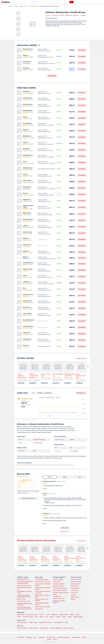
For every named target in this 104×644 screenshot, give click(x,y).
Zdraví (16, 6)
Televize (72, 615)
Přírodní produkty (33, 6)
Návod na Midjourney (56, 628)
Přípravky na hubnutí (58, 586)
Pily (47, 617)
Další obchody (52, 76)
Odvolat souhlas (76, 637)
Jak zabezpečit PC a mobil (61, 622)
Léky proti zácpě (75, 588)
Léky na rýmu (74, 593)
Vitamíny (73, 595)
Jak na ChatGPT (44, 628)
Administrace (42, 637)
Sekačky (51, 617)
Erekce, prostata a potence (60, 590)
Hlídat (76, 15)
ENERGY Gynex (21, 599)
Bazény (70, 617)
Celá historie (48, 393)
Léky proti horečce (76, 584)
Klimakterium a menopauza (60, 588)
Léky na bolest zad (76, 579)
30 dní (34, 393)
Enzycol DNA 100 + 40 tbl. (24, 601)
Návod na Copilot (34, 628)
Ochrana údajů (51, 637)
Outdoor (64, 617)
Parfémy (42, 617)
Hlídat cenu (81, 393)
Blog (35, 637)
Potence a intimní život (59, 599)
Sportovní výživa (75, 597)
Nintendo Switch (64, 615)
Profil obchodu (27, 64)
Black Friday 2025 (78, 617)
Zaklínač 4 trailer (33, 622)
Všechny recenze (64, 531)
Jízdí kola (58, 617)
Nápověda (29, 637)
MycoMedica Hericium (23, 579)
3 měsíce (40, 393)
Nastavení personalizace (63, 637)
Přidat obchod (21, 637)
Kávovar (78, 615)
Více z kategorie (82, 541)
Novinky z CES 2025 (22, 628)
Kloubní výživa (57, 582)
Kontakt (49, 639)
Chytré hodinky (21, 615)
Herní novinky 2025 (22, 622)
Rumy (36, 617)
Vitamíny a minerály (58, 579)
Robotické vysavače (28, 617)
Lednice (19, 617)
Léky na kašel (74, 590)
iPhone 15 (42, 615)
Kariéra (55, 639)
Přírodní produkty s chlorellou (42, 582)
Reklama (85, 637)
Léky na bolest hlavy (76, 582)
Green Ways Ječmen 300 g (24, 585)
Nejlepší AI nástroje (68, 628)
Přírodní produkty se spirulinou (43, 607)
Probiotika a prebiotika (59, 584)
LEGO (48, 615)
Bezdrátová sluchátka (32, 615)
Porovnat (69, 15)
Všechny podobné (82, 358)
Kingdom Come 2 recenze (46, 622)
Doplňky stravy (23, 6)
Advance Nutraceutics (39, 440)
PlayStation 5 (55, 615)
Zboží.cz (11, 6)
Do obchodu (82, 50)
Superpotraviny (39, 609)
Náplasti (73, 599)
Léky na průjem (75, 586)
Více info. (26, 493)
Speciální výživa (57, 596)
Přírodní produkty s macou (42, 579)
